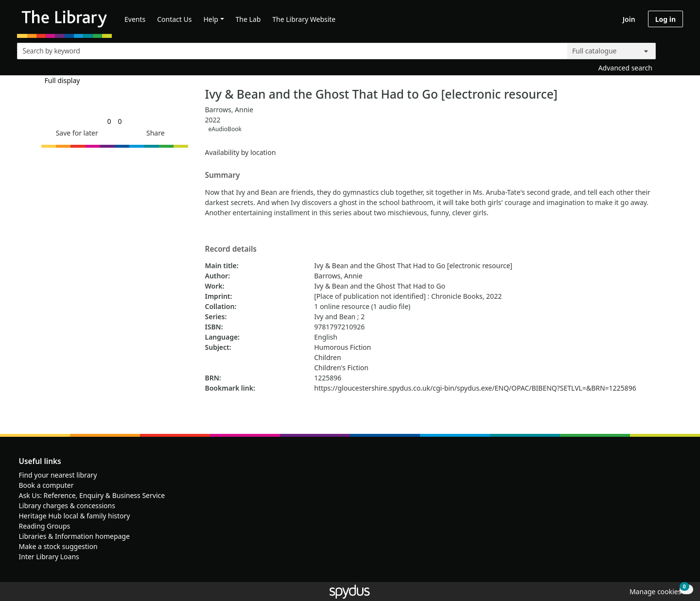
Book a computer (46, 485)
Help (211, 19)
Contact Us (174, 19)
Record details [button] (231, 249)
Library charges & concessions (67, 506)
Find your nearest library (58, 475)
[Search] (672, 49)
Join (629, 19)
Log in (665, 19)
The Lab (248, 19)
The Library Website (304, 19)
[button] (75, 133)
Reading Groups (45, 526)
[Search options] (612, 51)
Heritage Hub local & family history (75, 516)
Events (135, 19)
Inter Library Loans (49, 557)
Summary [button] (223, 175)
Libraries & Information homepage (74, 536)
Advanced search (625, 68)
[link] (109, 121)
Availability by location (241, 152)
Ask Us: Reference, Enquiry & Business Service (92, 495)
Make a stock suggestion (58, 546)
